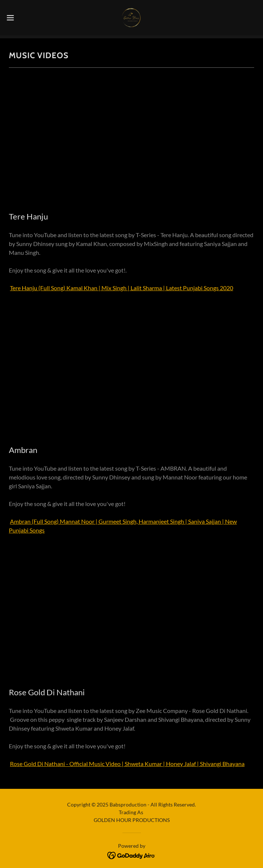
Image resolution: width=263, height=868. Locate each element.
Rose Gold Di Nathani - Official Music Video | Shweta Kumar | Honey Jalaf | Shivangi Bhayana (127, 764)
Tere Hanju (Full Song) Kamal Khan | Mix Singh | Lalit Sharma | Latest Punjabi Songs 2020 (122, 288)
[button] (22, 18)
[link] (131, 18)
